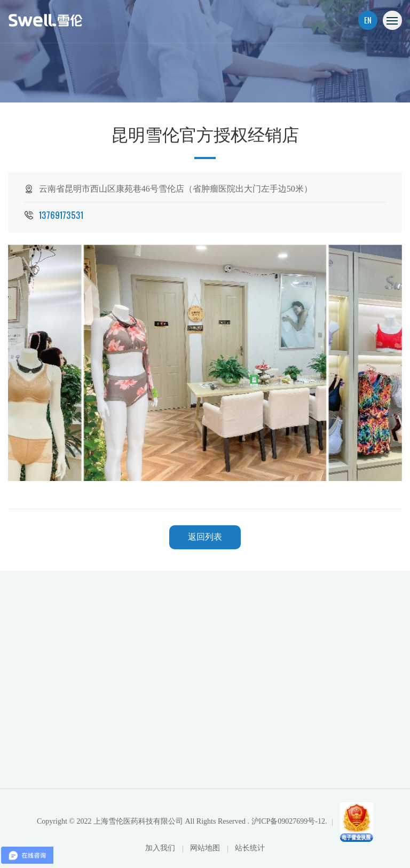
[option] (205, 363)
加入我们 (161, 848)
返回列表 (205, 537)
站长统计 (250, 848)
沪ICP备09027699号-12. (289, 821)
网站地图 (206, 848)
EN (368, 20)
